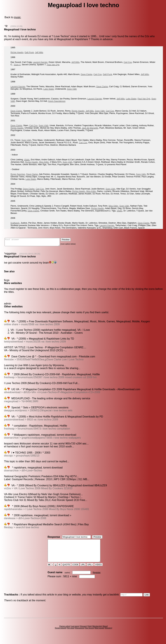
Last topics (75, 632)
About (105, 632)
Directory (108, 634)
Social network (61, 634)
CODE (75, 570)
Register (97, 578)
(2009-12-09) (16, 26)
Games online (65, 632)
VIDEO (98, 570)
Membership (97, 632)
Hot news (71, 634)
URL (83, 570)
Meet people (99, 634)
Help (90, 632)
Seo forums (89, 634)
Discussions (80, 634)
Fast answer (35, 243)
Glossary (83, 632)
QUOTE (66, 570)
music (17, 17)
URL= (90, 570)
